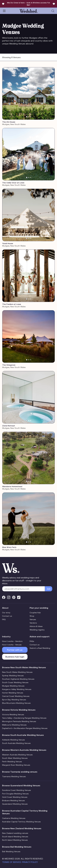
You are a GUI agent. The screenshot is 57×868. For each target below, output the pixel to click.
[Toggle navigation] (4, 11)
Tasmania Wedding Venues (14, 776)
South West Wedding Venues (15, 758)
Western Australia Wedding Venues (17, 755)
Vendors (33, 623)
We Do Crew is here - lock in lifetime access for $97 (29, 4)
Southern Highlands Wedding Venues (18, 679)
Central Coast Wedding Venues (16, 696)
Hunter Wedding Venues (13, 693)
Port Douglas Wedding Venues (15, 794)
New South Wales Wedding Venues (17, 672)
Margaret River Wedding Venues (16, 765)
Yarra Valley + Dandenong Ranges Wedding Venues (24, 718)
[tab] (27, 117)
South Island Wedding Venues (15, 837)
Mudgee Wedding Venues (13, 686)
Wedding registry (37, 630)
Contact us (7, 616)
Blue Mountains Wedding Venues (16, 703)
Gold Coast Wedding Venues (15, 797)
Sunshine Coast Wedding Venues (16, 790)
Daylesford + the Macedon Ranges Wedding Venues (25, 728)
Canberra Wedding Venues (14, 818)
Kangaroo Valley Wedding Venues (17, 689)
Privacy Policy (30, 862)
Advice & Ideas (36, 626)
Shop (32, 616)
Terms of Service (12, 862)
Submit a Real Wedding (40, 648)
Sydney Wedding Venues (13, 676)
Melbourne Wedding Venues (14, 725)
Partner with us (15, 650)
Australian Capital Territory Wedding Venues (21, 822)
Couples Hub (35, 613)
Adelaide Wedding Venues (13, 740)
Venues (33, 619)
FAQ (4, 619)
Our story (6, 613)
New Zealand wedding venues (15, 833)
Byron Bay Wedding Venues (14, 700)
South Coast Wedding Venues (15, 682)
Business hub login (15, 657)
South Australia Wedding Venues (16, 743)
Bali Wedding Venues (11, 851)
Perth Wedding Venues (12, 762)
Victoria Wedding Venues (13, 715)
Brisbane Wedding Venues (13, 801)
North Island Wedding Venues (15, 840)
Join (49, 589)
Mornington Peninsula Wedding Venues (19, 721)
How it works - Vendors (12, 641)
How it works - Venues (12, 645)
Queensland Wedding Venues (15, 804)
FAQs (32, 641)
